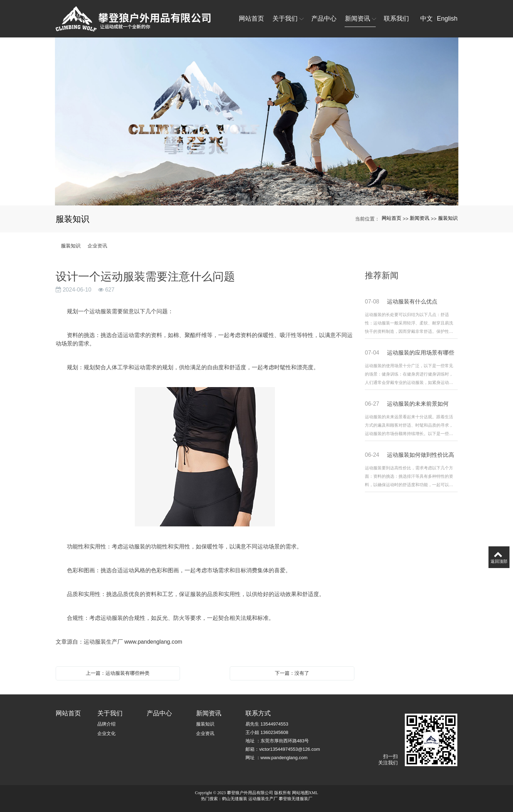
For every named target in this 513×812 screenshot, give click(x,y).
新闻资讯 (420, 218)
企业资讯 (97, 246)
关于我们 (110, 713)
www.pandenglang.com (153, 642)
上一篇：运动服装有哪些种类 (118, 673)
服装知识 (448, 218)
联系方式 (258, 713)
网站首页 (391, 218)
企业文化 (106, 733)
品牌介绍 (106, 724)
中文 (427, 19)
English (447, 19)
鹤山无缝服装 (235, 799)
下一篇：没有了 (292, 673)
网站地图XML (305, 793)
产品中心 (159, 713)
